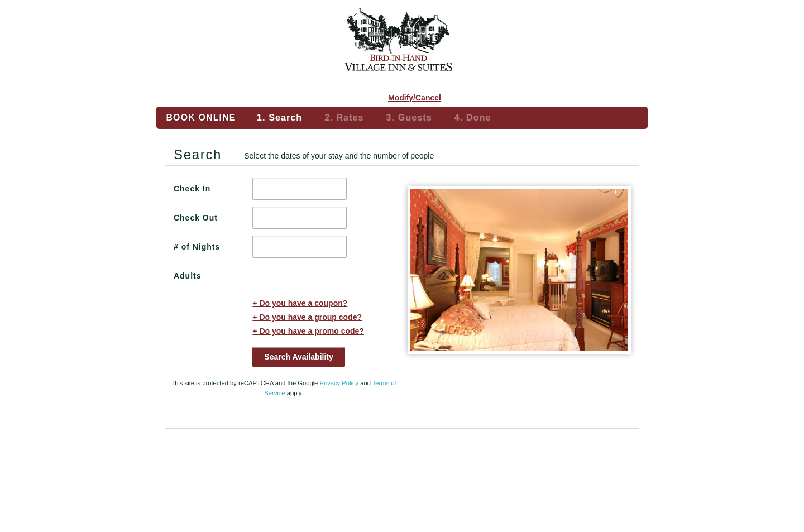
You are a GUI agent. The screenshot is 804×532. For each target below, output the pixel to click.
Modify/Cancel (415, 98)
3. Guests (409, 118)
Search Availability (298, 357)
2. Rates (344, 118)
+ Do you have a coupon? (300, 303)
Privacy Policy (339, 383)
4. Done (473, 118)
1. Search (279, 118)
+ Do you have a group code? (307, 317)
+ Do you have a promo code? (308, 331)
